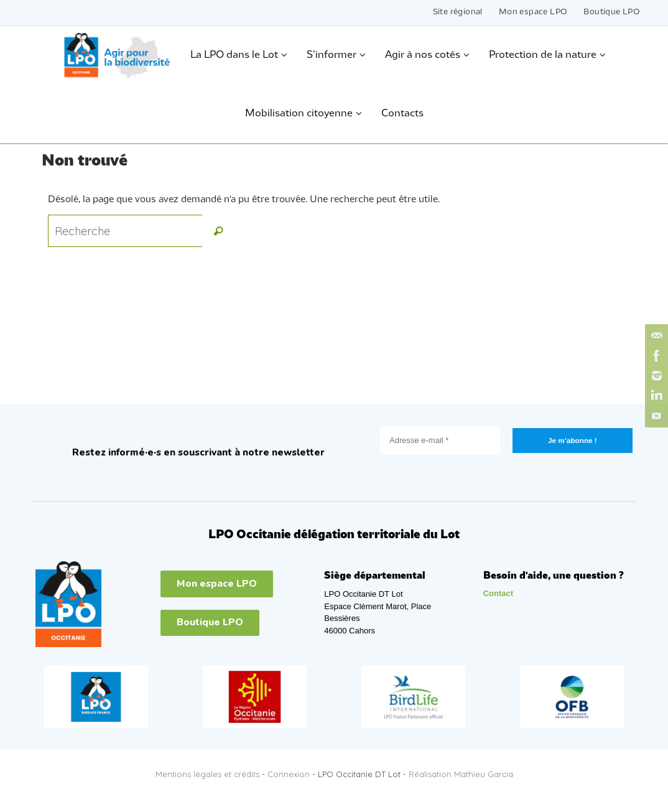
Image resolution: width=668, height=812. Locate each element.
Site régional (458, 12)
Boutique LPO (612, 12)
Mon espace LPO (533, 12)
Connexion (289, 774)
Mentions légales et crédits (207, 774)
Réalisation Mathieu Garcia (461, 774)
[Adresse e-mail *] (440, 440)
